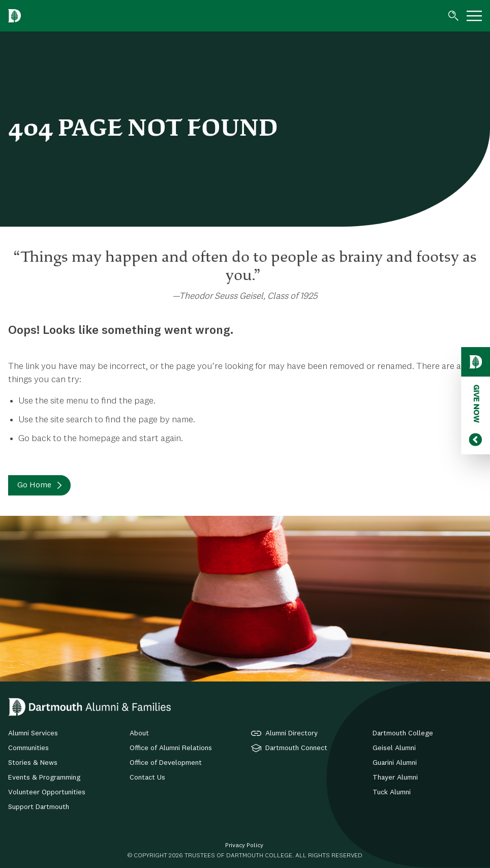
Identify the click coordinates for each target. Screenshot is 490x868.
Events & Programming (44, 778)
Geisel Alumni (394, 748)
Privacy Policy (244, 846)
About (139, 733)
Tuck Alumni (392, 792)
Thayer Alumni (395, 778)
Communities (28, 748)
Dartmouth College (403, 733)
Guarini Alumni (395, 763)
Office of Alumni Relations (171, 748)
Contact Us (147, 778)
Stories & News (33, 763)
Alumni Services (33, 733)
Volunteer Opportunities (47, 792)
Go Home (34, 485)
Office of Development (166, 763)
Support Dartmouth (39, 807)
